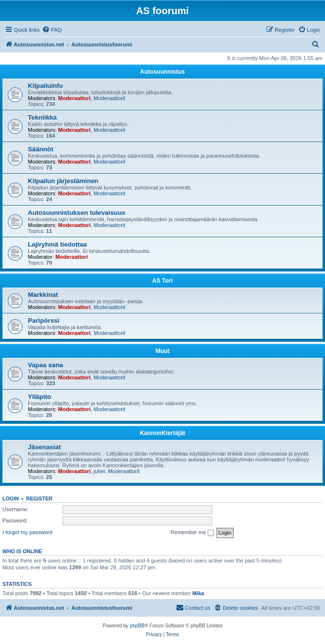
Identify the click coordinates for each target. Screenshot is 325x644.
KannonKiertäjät (162, 433)
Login (11, 499)
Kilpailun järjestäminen (63, 181)
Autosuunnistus (162, 72)
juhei (99, 471)
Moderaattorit (110, 98)
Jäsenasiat (44, 447)
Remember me (192, 533)
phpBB (137, 626)
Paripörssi (44, 321)
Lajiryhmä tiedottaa (57, 244)
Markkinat (43, 295)
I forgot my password (27, 532)
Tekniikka (42, 117)
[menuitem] (52, 30)
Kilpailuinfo (45, 86)
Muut (162, 351)
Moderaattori (75, 98)
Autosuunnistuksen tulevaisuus (76, 213)
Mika (198, 593)
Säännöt (41, 149)
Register (40, 499)
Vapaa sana (45, 365)
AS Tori (163, 281)
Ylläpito (40, 397)
